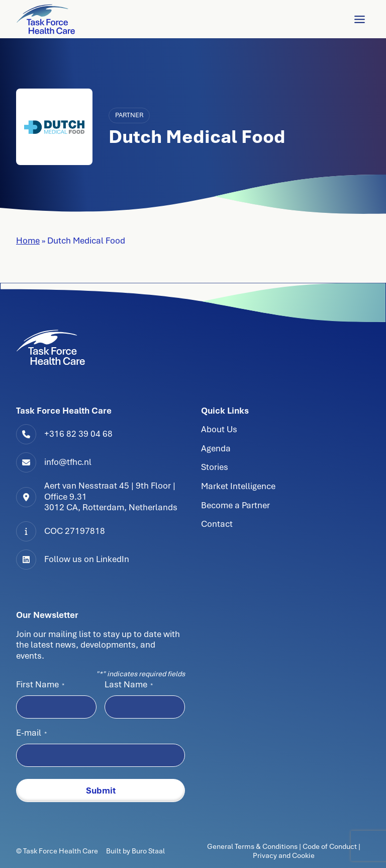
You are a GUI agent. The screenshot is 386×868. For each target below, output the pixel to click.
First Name (40, 684)
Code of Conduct (330, 846)
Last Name (129, 684)
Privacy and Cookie (284, 855)
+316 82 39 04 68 (78, 434)
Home (28, 241)
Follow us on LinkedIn (87, 559)
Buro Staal (148, 851)
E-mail (31, 733)
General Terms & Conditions (253, 846)
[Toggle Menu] (360, 19)
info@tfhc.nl (68, 462)
